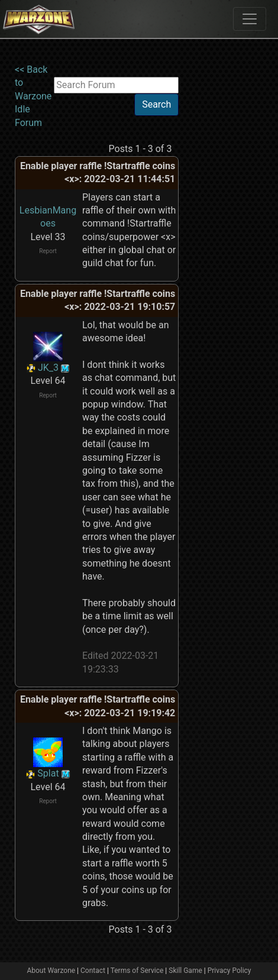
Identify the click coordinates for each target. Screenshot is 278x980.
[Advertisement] (227, 241)
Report (48, 251)
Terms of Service (137, 971)
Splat (48, 773)
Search (156, 104)
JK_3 (48, 368)
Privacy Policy (229, 971)
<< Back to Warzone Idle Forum (33, 96)
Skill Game (185, 971)
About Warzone (51, 971)
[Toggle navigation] (250, 19)
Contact (93, 971)
